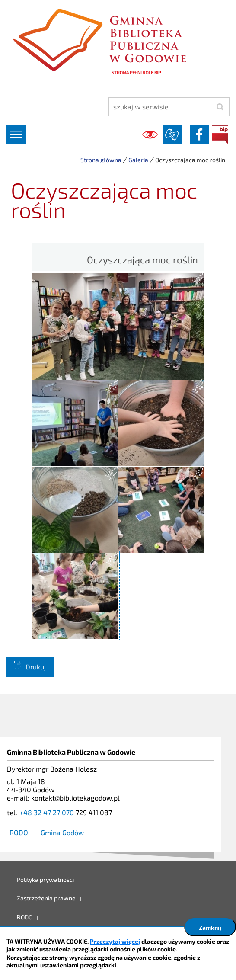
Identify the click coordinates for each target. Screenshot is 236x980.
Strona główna (101, 160)
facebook (199, 135)
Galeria (138, 160)
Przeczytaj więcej (115, 941)
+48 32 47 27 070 (47, 812)
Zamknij (210, 927)
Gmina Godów (62, 832)
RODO (19, 832)
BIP (220, 135)
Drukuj (36, 667)
